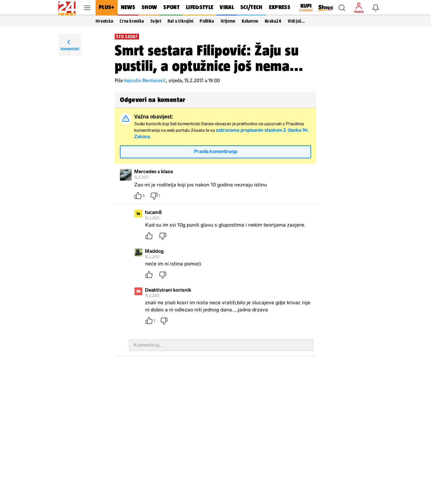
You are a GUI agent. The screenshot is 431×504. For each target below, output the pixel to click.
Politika (207, 21)
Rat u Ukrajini (181, 21)
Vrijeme (228, 21)
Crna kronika (132, 21)
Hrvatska (104, 21)
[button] (342, 8)
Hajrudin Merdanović (145, 80)
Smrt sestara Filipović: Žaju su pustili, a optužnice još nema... (209, 58)
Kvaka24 (273, 21)
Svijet (156, 21)
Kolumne (250, 21)
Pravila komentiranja (216, 152)
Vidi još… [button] (296, 21)
